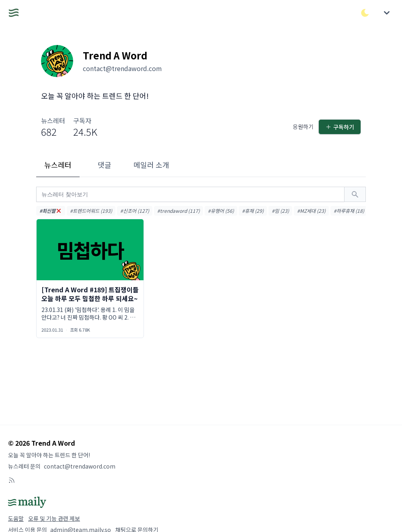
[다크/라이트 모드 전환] (365, 13)
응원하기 (303, 126)
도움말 (16, 518)
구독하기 (340, 127)
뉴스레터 (58, 165)
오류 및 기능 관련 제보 (54, 518)
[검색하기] (355, 194)
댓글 (105, 165)
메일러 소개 (151, 165)
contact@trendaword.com (80, 466)
